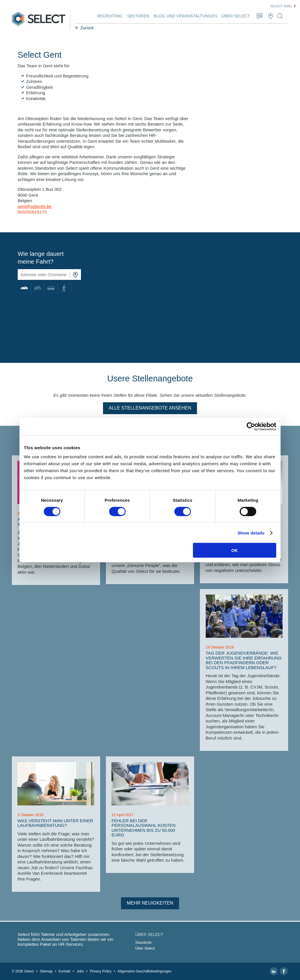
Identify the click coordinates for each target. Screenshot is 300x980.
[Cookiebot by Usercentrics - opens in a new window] (251, 426)
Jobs (80, 971)
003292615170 (32, 212)
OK (235, 550)
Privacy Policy (101, 971)
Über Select (236, 16)
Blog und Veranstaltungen (186, 16)
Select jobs (281, 6)
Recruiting (110, 16)
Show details (251, 533)
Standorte (143, 942)
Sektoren (138, 16)
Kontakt (65, 971)
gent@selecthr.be (35, 206)
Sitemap (46, 971)
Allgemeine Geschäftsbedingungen (144, 971)
